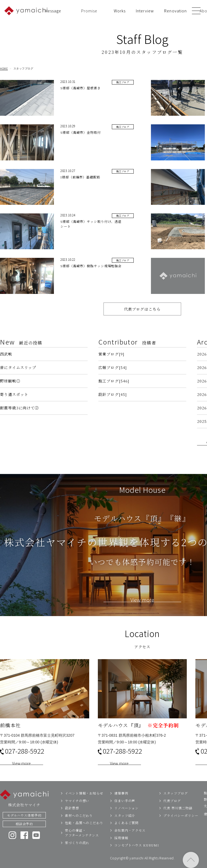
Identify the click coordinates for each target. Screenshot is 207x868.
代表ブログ (172, 810)
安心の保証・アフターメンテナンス (82, 842)
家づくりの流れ (77, 852)
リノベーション (126, 818)
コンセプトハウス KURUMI (137, 855)
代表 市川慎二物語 (178, 818)
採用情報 (121, 847)
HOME (4, 69)
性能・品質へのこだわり (84, 832)
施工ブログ (123, 83)
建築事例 (121, 803)
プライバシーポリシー (181, 825)
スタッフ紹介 (125, 825)
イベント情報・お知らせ (84, 803)
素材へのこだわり (79, 825)
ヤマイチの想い (77, 810)
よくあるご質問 (126, 832)
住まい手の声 (125, 810)
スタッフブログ (175, 803)
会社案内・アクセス (130, 840)
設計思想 (72, 818)
